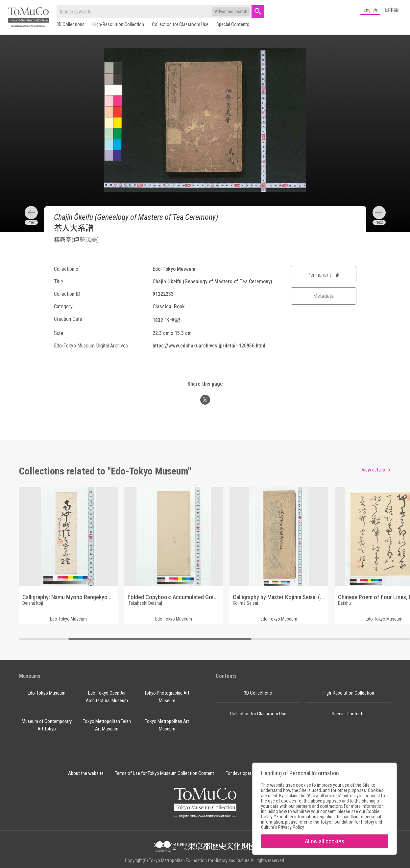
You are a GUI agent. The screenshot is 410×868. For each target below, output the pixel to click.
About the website (86, 773)
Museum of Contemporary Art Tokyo (47, 725)
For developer (238, 773)
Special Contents (233, 24)
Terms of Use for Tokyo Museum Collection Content (165, 773)
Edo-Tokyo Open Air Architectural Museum (107, 697)
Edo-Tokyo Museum (47, 693)
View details (373, 470)
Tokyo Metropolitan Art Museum (167, 725)
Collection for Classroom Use (180, 24)
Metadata (324, 296)
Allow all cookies (325, 841)
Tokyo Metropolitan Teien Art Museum (107, 725)
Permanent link (323, 275)
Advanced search (231, 12)
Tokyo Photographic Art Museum (167, 697)
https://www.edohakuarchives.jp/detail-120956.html (209, 346)
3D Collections (71, 24)
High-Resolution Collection (118, 24)
